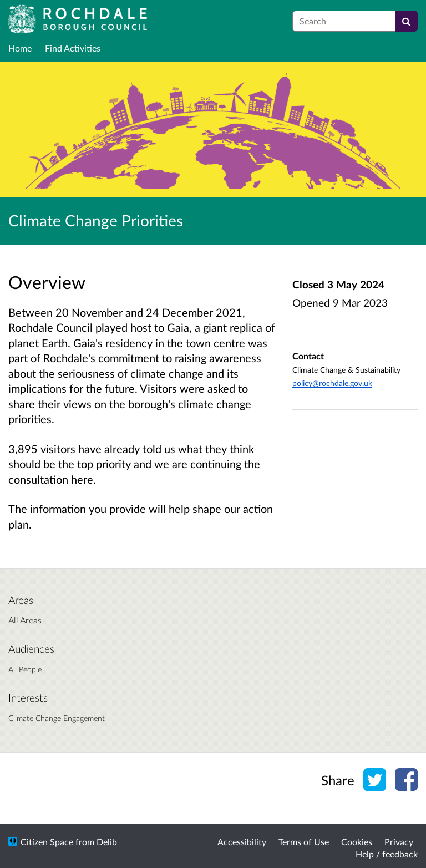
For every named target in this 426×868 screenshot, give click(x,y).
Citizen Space (47, 842)
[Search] (406, 21)
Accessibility (242, 842)
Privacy (399, 842)
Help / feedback (387, 854)
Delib (107, 842)
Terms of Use (304, 842)
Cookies (357, 842)
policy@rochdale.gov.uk (332, 383)
